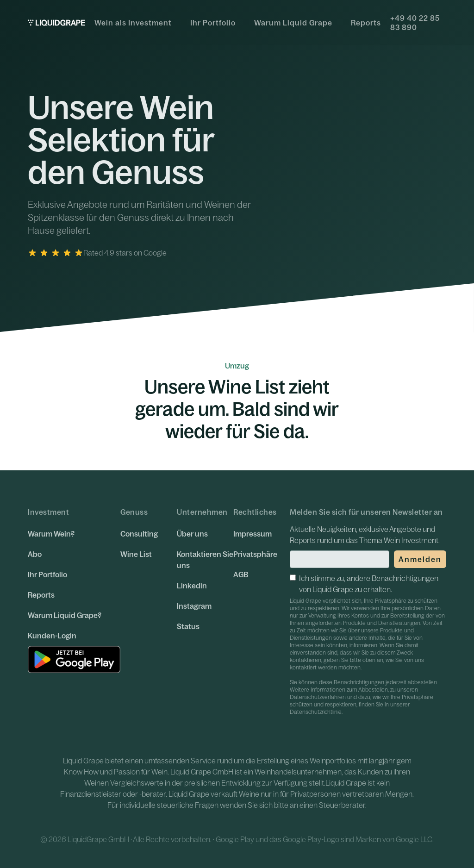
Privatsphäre (255, 554)
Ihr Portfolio (213, 23)
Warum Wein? (51, 534)
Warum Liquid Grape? (65, 615)
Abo (35, 554)
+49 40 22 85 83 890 (415, 23)
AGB (241, 575)
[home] (56, 23)
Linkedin (192, 586)
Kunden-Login (52, 636)
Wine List (136, 554)
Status (188, 626)
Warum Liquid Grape (293, 23)
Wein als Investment (133, 23)
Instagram (194, 606)
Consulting (139, 534)
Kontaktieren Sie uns (205, 560)
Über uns (192, 534)
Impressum (253, 534)
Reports (366, 23)
